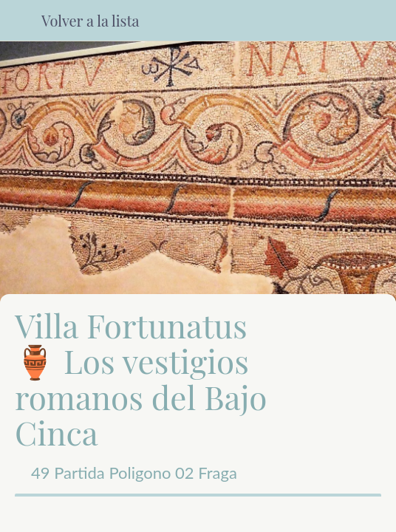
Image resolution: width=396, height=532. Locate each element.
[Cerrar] (21, 21)
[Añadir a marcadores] (291, 514)
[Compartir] (105, 514)
